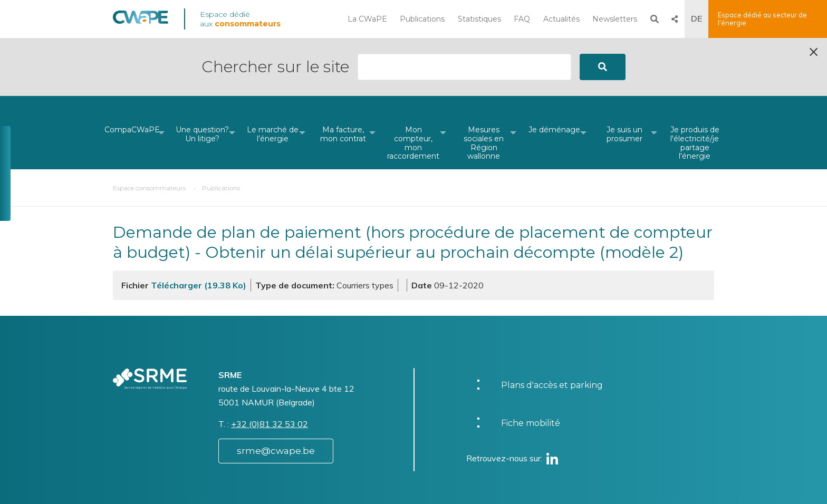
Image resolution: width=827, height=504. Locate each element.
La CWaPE (367, 19)
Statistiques (479, 19)
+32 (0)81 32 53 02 (270, 366)
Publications (422, 19)
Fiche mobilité (531, 365)
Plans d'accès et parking (552, 327)
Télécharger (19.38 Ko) (199, 227)
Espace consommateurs (149, 130)
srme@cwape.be (276, 393)
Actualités (561, 19)
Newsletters (615, 19)
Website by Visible (217, 485)
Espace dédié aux (240, 19)
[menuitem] (132, 75)
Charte (444, 479)
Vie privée (450, 490)
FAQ (522, 19)
